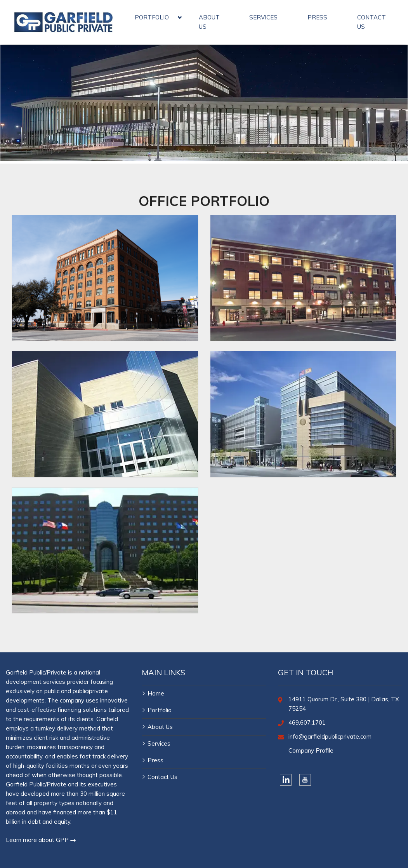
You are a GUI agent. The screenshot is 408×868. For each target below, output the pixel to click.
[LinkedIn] (286, 780)
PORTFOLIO (152, 17)
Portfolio (160, 710)
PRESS (317, 17)
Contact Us (162, 777)
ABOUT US (209, 22)
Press (155, 760)
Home (156, 693)
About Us (160, 727)
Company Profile (311, 750)
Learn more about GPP (41, 840)
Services (159, 743)
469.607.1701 (307, 722)
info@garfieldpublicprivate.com (330, 736)
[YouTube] (305, 780)
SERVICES (263, 17)
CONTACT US (372, 22)
